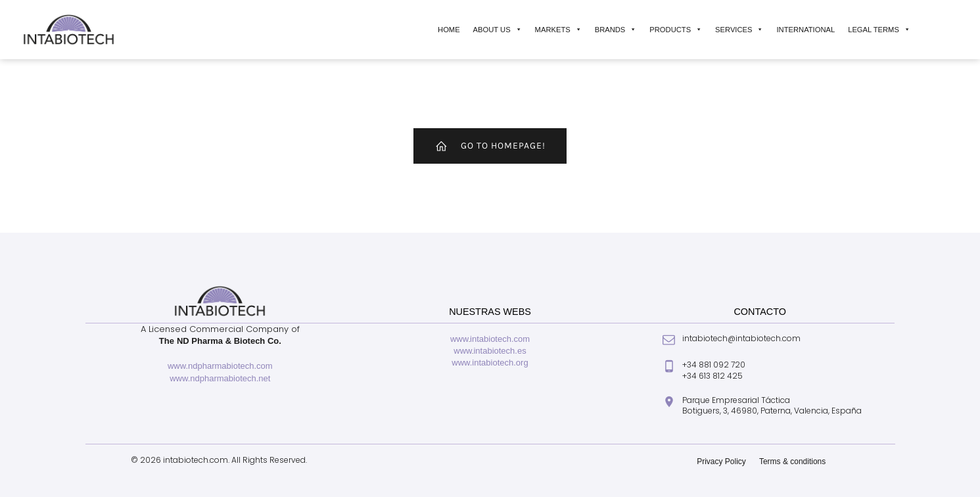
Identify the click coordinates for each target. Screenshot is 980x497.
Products (676, 30)
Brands (616, 30)
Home (449, 30)
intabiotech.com (500, 339)
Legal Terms (879, 30)
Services (739, 30)
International (805, 30)
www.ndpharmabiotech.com (220, 366)
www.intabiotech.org (490, 363)
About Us (498, 30)
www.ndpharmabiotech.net (220, 378)
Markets (558, 30)
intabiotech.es (500, 351)
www (459, 339)
